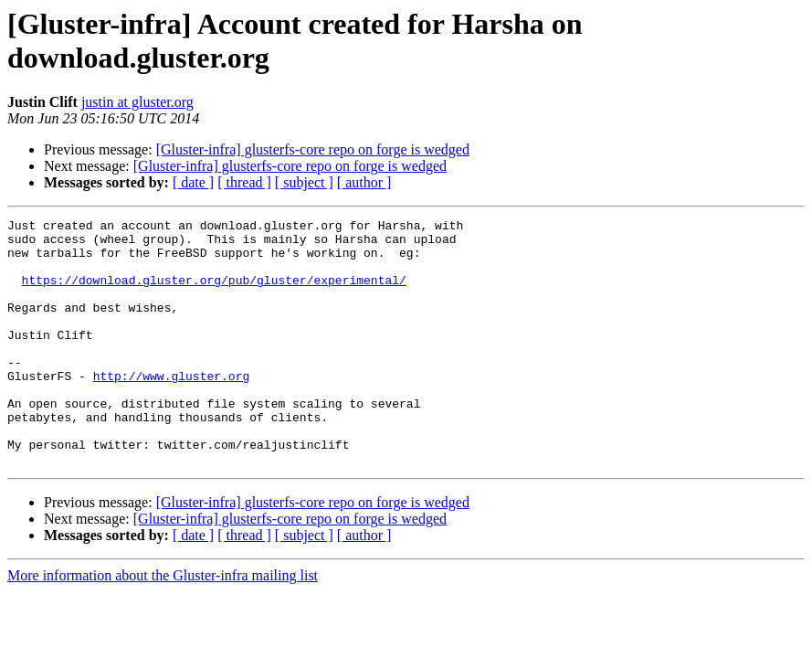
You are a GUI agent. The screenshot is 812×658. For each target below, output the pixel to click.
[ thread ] (244, 182)
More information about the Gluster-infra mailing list (163, 625)
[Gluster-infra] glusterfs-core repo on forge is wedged (313, 149)
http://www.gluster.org (172, 409)
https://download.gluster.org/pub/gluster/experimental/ (214, 293)
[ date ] (193, 182)
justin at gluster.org (137, 102)
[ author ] (364, 182)
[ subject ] (304, 182)
